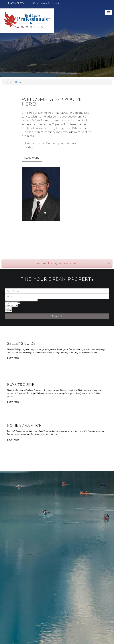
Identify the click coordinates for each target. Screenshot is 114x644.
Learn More (13, 358)
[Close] (109, 263)
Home (8, 82)
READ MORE (32, 158)
